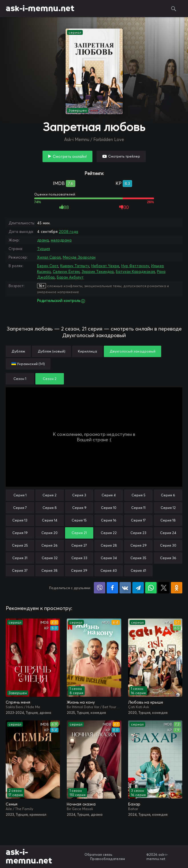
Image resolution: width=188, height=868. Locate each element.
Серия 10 (109, 508)
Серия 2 (49, 495)
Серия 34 (109, 558)
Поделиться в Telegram (138, 588)
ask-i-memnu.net (40, 9)
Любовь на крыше (146, 702)
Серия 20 (49, 533)
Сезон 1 (20, 379)
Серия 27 (79, 545)
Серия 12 (168, 508)
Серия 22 (109, 533)
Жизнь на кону (81, 702)
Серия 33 (79, 558)
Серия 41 (138, 570)
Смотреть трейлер (124, 156)
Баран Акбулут (70, 277)
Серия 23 (138, 533)
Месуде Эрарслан (79, 257)
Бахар (134, 804)
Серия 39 (79, 570)
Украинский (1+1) (28, 364)
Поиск (174, 9)
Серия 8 (50, 508)
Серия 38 (49, 570)
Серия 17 (138, 520)
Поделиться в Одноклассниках (177, 588)
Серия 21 (79, 533)
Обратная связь (98, 854)
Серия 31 (20, 558)
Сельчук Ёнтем (66, 271)
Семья (12, 804)
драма (43, 240)
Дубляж (18, 351)
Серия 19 (20, 533)
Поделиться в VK (125, 588)
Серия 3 (79, 495)
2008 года (68, 231)
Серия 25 (20, 545)
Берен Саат (48, 266)
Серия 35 (138, 558)
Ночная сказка (81, 804)
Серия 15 (79, 520)
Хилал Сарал (49, 257)
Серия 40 (109, 570)
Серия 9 (79, 508)
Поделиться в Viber (100, 588)
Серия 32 (50, 558)
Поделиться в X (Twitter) (164, 588)
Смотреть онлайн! (70, 156)
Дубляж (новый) (51, 351)
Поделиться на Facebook (112, 588)
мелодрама (61, 240)
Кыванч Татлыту (75, 266)
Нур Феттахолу (135, 266)
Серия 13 (20, 520)
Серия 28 (109, 545)
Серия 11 (138, 508)
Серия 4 (109, 495)
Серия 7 (20, 508)
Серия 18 (168, 520)
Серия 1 (20, 495)
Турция (44, 249)
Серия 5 (139, 495)
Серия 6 (168, 495)
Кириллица (87, 351)
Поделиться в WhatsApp (151, 588)
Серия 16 (109, 520)
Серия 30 (168, 545)
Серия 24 (168, 533)
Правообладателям (108, 859)
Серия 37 (20, 570)
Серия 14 (50, 520)
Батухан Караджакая (135, 271)
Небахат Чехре (105, 266)
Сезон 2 (50, 379)
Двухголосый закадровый (133, 351)
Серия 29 (139, 545)
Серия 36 (168, 558)
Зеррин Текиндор (98, 271)
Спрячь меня (18, 702)
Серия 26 (49, 545)
